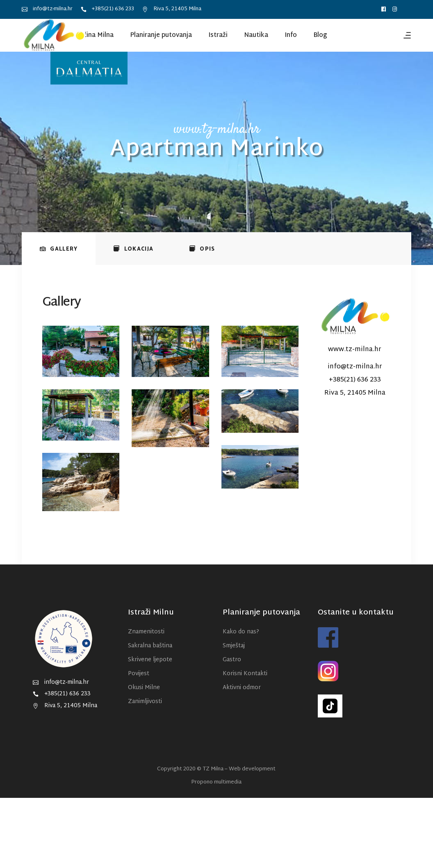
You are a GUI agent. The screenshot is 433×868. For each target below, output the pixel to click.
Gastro (232, 660)
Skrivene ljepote (150, 660)
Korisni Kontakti (245, 674)
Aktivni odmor (242, 688)
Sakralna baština (150, 646)
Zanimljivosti (145, 702)
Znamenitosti (146, 632)
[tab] (59, 249)
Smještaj (234, 646)
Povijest (139, 674)
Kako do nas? (241, 632)
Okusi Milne (144, 688)
